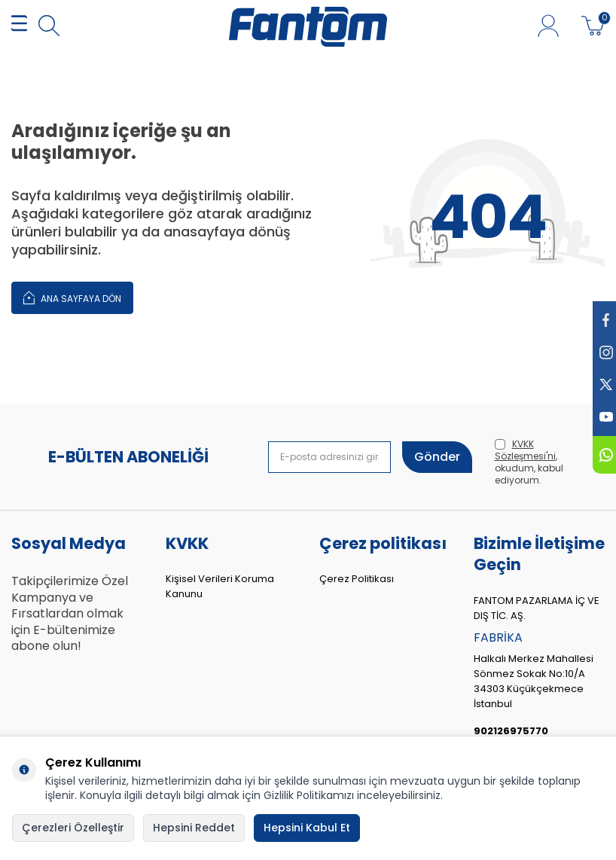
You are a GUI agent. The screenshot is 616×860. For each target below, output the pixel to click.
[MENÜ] (19, 27)
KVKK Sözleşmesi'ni (525, 450)
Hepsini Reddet (194, 828)
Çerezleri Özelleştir (73, 828)
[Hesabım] (548, 26)
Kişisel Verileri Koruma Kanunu (220, 586)
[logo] (308, 26)
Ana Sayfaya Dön (72, 297)
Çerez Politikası (357, 579)
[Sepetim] (593, 26)
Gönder (437, 457)
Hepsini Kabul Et (307, 828)
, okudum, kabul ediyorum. (529, 462)
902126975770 (511, 731)
